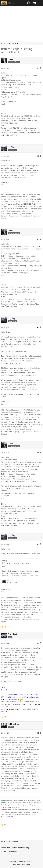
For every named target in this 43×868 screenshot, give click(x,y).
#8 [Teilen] (38, 733)
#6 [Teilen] (38, 544)
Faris (9, 580)
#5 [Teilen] (38, 452)
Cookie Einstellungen (9, 851)
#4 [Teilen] (38, 327)
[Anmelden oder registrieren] (34, 3)
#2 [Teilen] (38, 156)
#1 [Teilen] (38, 68)
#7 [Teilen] (38, 643)
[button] (29, 3)
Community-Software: (21, 861)
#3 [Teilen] (38, 239)
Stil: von (22, 865)
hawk (5, 52)
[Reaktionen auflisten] (4, 627)
